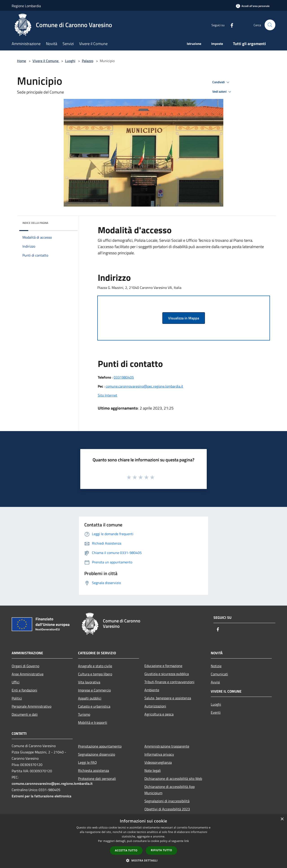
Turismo (84, 714)
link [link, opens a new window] (187, 841)
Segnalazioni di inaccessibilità (167, 801)
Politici (17, 698)
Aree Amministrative (28, 674)
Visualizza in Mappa (184, 318)
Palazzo (88, 61)
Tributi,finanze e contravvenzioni (169, 682)
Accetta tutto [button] (126, 850)
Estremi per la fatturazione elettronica (41, 796)
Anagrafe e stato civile (95, 666)
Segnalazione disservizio (97, 754)
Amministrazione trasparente (167, 746)
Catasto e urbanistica (94, 706)
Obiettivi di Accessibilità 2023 (167, 809)
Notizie (216, 666)
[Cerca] (270, 25)
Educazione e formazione (163, 666)
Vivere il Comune (46, 61)
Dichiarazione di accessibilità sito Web (173, 779)
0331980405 (124, 377)
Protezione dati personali (97, 779)
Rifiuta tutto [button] (162, 850)
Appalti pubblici (90, 698)
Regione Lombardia (26, 6)
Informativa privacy (159, 754)
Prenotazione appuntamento (100, 746)
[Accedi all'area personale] (253, 6)
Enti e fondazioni (24, 690)
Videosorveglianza (158, 762)
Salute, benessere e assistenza (168, 698)
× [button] (282, 819)
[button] (143, 860)
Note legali (153, 770)
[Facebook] (230, 25)
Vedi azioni (222, 92)
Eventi (216, 712)
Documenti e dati (25, 714)
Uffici (16, 682)
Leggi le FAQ (87, 762)
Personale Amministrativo (32, 706)
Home (22, 61)
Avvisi (215, 682)
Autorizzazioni (155, 706)
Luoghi (70, 61)
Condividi (222, 82)
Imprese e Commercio (94, 690)
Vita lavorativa (89, 682)
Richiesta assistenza (93, 770)
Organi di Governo (25, 666)
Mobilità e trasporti (93, 722)
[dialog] (143, 841)
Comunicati (219, 674)
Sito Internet (108, 395)
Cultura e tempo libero (95, 674)
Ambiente (152, 690)
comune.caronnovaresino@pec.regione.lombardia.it (144, 386)
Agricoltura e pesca (159, 714)
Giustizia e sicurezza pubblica (167, 674)
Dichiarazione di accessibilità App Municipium (170, 790)
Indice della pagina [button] (35, 223)
